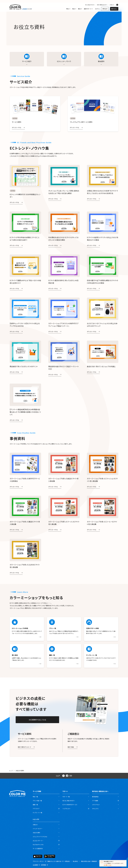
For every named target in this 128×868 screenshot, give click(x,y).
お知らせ (112, 5)
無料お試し (114, 9)
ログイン (97, 9)
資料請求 (105, 9)
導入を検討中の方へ (90, 5)
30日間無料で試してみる (37, 720)
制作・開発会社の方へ (102, 5)
